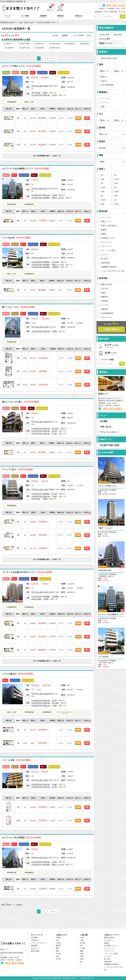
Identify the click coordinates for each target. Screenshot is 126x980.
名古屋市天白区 (54, 48)
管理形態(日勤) (12, 204)
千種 (82, 940)
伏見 (82, 954)
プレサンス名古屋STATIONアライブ (28, 572)
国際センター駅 (58, 198)
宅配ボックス (106, 221)
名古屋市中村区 (54, 44)
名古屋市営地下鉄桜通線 (41, 198)
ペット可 (105, 305)
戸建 (103, 107)
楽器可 (104, 293)
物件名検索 (35, 951)
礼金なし (105, 81)
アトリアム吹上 (18, 469)
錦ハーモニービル (19, 307)
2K (102, 183)
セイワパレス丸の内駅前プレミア (26, 169)
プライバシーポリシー (39, 943)
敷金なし (105, 77)
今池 (82, 938)
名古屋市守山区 (24, 48)
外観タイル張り (29, 102)
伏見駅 (54, 195)
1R (102, 175)
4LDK (103, 200)
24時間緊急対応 (29, 274)
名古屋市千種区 (24, 44)
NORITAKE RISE (105, 570)
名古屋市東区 (9, 48)
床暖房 (104, 234)
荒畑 (82, 956)
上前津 (83, 948)
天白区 (58, 959)
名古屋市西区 (84, 44)
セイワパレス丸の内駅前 (22, 838)
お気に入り (50, 8)
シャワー (105, 254)
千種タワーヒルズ (105, 528)
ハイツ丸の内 (17, 238)
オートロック (106, 242)
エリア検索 (25, 16)
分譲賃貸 (105, 301)
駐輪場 (104, 230)
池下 (82, 946)
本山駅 (54, 434)
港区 (57, 956)
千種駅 (45, 93)
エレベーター (106, 217)
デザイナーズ (106, 317)
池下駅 (54, 95)
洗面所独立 (105, 263)
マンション (105, 98)
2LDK (103, 187)
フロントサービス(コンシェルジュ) (64, 713)
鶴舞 (82, 951)
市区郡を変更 (104, 35)
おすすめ (105, 288)
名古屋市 (40, 86)
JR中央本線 (36, 93)
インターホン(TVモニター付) (113, 271)
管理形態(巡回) (12, 102)
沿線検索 (43, 16)
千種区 (46, 86)
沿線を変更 (118, 35)
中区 (45, 189)
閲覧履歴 (60, 8)
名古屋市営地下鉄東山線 (41, 95)
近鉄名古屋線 (36, 599)
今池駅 (54, 496)
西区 (57, 948)
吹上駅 (54, 494)
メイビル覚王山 (18, 674)
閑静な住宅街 (106, 284)
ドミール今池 (17, 760)
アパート (105, 102)
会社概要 (34, 938)
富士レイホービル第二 (21, 402)
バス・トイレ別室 (108, 250)
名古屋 (83, 943)
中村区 (46, 592)
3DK (103, 192)
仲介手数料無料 (107, 85)
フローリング (106, 246)
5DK (103, 204)
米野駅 (46, 599)
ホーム (8, 16)
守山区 (58, 954)
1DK (103, 179)
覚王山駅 (55, 428)
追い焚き (105, 259)
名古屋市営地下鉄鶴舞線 (41, 262)
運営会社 (61, 16)
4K (102, 196)
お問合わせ (79, 16)
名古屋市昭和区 (69, 44)
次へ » (54, 58)
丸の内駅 (55, 262)
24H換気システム (108, 238)
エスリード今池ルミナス (22, 66)
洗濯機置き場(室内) (109, 267)
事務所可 (105, 297)
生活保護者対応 (107, 313)
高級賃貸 (105, 309)
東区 (57, 951)
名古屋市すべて (9, 44)
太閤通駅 (55, 596)
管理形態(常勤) (12, 506)
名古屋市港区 (39, 48)
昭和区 (58, 946)
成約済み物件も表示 (109, 58)
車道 (82, 959)
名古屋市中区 (39, 44)
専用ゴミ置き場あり (109, 226)
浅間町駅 (55, 267)
